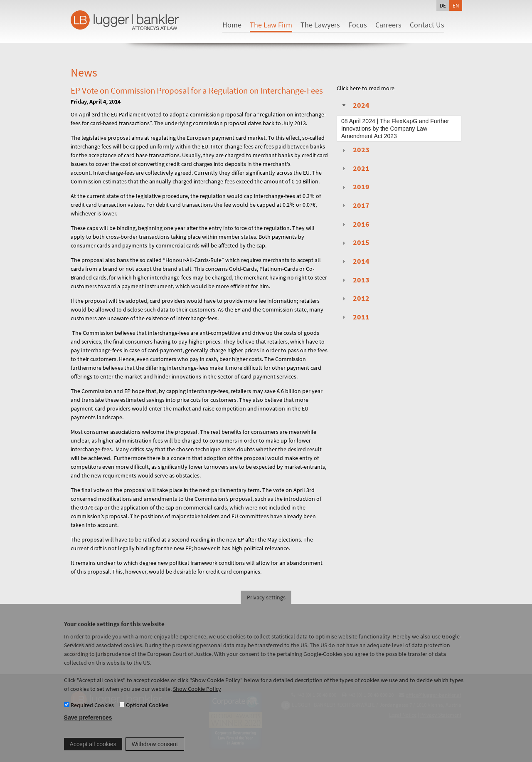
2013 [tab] (355, 280)
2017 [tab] (355, 205)
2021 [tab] (355, 168)
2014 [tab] (355, 261)
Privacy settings (266, 605)
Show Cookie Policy (197, 697)
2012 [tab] (355, 298)
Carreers (388, 25)
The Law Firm (271, 25)
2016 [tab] (355, 224)
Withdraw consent (155, 752)
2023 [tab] (355, 150)
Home (232, 25)
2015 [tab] (355, 242)
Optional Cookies (147, 713)
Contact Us (427, 25)
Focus (358, 25)
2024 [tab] (355, 105)
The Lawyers (320, 25)
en (456, 5)
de (443, 5)
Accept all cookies (93, 752)
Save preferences (88, 726)
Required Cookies (92, 713)
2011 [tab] (355, 317)
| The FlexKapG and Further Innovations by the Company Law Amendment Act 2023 (395, 129)
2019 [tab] (355, 187)
